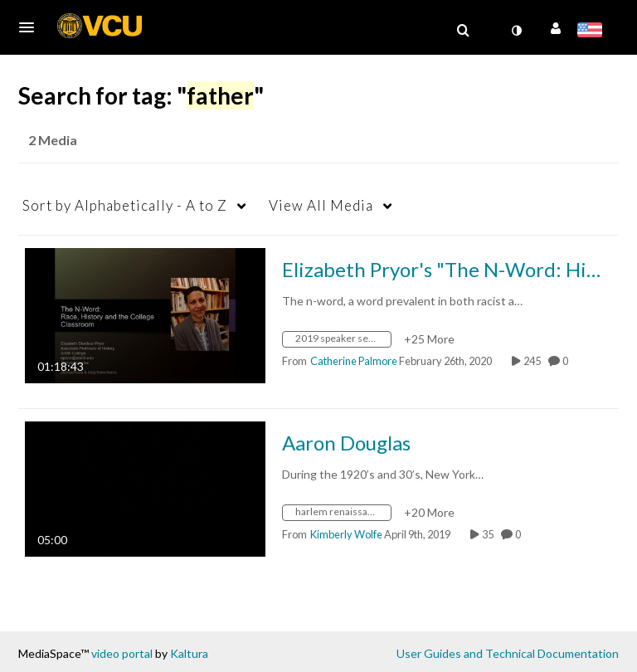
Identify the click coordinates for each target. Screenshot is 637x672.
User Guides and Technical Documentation (508, 653)
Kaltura (189, 653)
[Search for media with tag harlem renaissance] (343, 515)
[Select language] (593, 32)
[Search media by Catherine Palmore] (354, 361)
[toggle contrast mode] (516, 31)
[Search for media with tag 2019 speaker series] (343, 341)
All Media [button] (321, 205)
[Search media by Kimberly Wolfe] (346, 534)
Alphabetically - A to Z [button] (125, 205)
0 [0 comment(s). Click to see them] (567, 361)
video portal (122, 653)
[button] (32, 27)
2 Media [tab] (53, 140)
